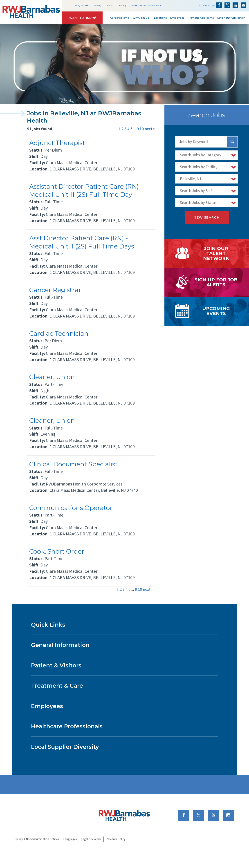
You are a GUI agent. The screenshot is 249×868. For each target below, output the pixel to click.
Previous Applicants (201, 18)
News (110, 6)
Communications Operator (71, 508)
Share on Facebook (219, 5)
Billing (122, 6)
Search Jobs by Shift (196, 191)
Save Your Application (231, 18)
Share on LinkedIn (235, 5)
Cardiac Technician (59, 333)
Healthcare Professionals (67, 726)
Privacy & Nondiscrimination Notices (36, 839)
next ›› (150, 129)
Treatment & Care (57, 686)
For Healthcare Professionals (147, 6)
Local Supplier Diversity (65, 747)
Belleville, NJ (191, 179)
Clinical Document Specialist (73, 464)
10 (142, 129)
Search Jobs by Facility (199, 167)
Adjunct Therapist (57, 143)
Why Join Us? (141, 18)
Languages (70, 839)
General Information (60, 645)
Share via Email (243, 5)
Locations (160, 18)
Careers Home (120, 18)
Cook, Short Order (57, 551)
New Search (207, 217)
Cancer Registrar (55, 290)
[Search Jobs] (232, 142)
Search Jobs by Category (201, 155)
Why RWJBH (82, 6)
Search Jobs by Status (198, 203)
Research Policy (116, 839)
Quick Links (48, 625)
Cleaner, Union (52, 377)
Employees (177, 18)
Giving (98, 6)
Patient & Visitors (56, 665)
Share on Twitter (227, 5)
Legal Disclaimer (91, 839)
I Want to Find (80, 18)
